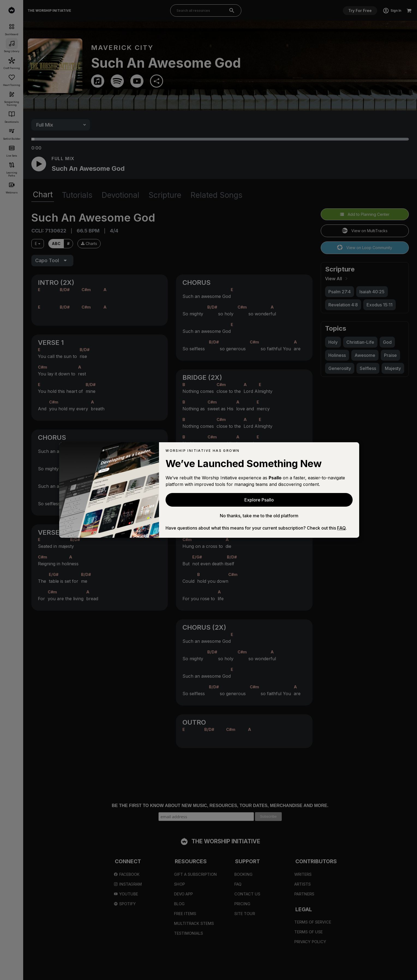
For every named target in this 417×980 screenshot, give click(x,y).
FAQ (341, 528)
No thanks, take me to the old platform (259, 516)
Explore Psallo (259, 500)
